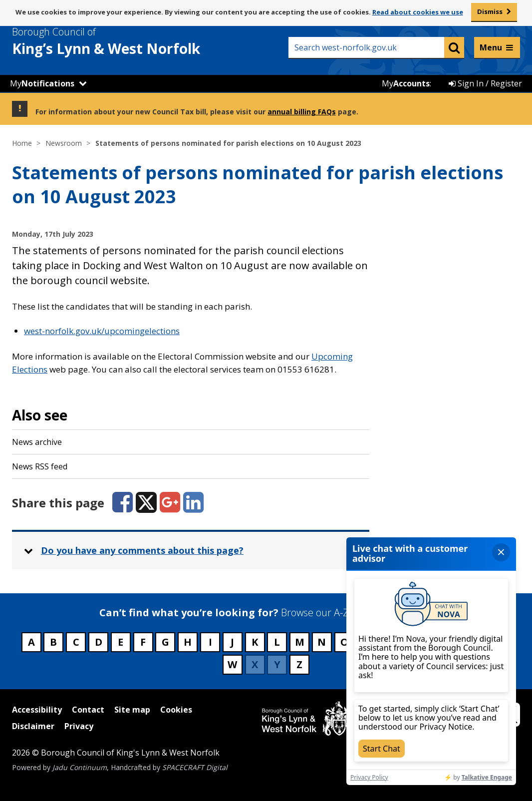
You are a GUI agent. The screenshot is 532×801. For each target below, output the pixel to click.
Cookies (176, 710)
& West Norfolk (124, 41)
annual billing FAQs (302, 112)
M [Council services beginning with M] (300, 642)
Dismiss (490, 11)
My (42, 83)
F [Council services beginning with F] (143, 642)
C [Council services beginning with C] (76, 642)
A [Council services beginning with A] (31, 642)
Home (22, 143)
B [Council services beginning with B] (53, 642)
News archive (37, 442)
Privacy (79, 726)
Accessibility (37, 710)
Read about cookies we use (418, 12)
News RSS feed (40, 466)
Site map (132, 710)
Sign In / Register (485, 83)
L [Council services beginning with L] (277, 642)
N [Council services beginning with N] (322, 642)
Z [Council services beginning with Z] (299, 664)
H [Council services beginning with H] (188, 642)
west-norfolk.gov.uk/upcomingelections (102, 331)
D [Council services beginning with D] (99, 642)
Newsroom (64, 143)
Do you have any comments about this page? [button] (142, 550)
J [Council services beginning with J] (232, 642)
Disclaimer (33, 726)
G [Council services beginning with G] (165, 642)
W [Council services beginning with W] (232, 664)
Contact (88, 710)
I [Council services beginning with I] (210, 642)
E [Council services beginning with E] (121, 642)
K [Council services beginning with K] (255, 642)
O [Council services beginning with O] (344, 642)
